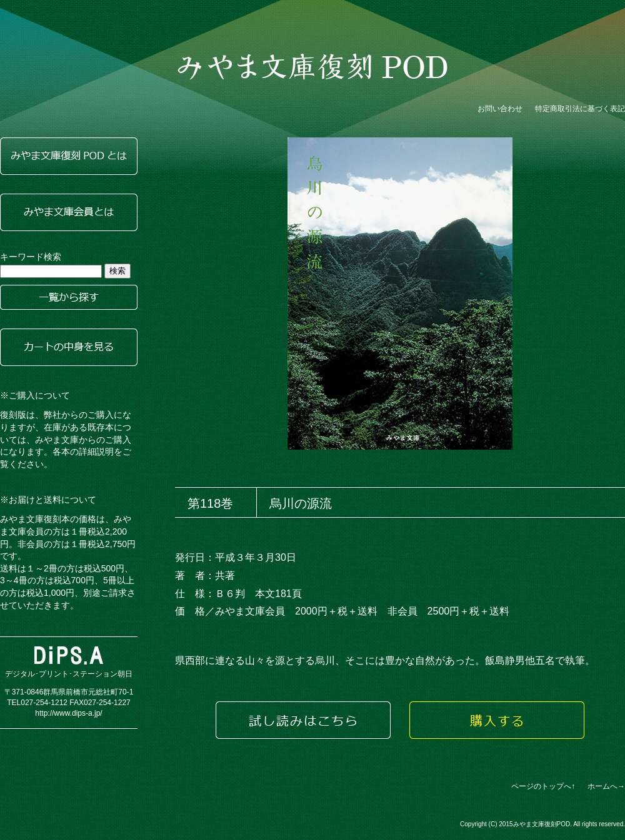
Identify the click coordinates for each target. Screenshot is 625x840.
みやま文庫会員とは (69, 212)
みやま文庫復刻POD (312, 67)
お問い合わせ (500, 109)
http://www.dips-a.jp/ (68, 713)
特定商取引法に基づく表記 (580, 109)
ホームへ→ (606, 786)
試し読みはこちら (303, 720)
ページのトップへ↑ (543, 786)
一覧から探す (69, 297)
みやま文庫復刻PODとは (69, 156)
